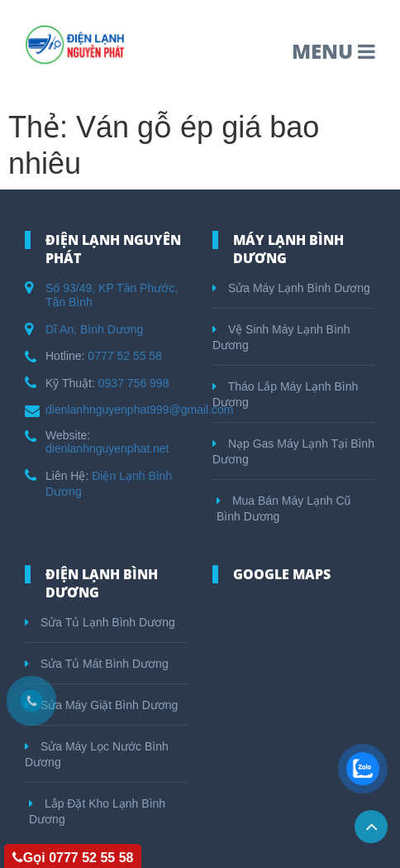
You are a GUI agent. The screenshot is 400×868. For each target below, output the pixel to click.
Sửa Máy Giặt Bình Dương (101, 705)
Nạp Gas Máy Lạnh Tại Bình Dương (293, 451)
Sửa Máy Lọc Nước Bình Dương (97, 754)
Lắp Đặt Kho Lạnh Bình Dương (97, 811)
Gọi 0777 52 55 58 (73, 858)
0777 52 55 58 (125, 356)
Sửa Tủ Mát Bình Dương (97, 664)
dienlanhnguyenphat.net (107, 448)
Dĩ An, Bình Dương (94, 329)
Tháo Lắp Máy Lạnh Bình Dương (285, 394)
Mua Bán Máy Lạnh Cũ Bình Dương (283, 508)
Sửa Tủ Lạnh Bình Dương (100, 622)
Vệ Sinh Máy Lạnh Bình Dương (281, 337)
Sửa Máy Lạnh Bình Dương (291, 288)
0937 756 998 (134, 383)
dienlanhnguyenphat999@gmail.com (139, 410)
